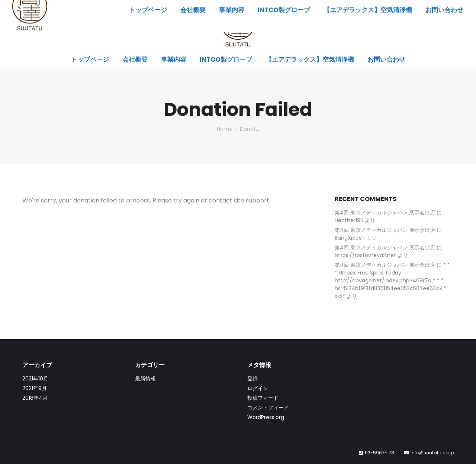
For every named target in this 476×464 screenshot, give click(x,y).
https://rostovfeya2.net (365, 255)
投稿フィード (263, 398)
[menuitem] (90, 60)
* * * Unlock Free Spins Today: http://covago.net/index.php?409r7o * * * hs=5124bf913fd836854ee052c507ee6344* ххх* (392, 280)
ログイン (258, 388)
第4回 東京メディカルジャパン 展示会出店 (385, 212)
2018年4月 (35, 398)
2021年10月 (35, 379)
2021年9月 (35, 388)
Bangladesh (350, 238)
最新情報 (145, 379)
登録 (253, 379)
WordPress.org (266, 417)
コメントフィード (268, 408)
